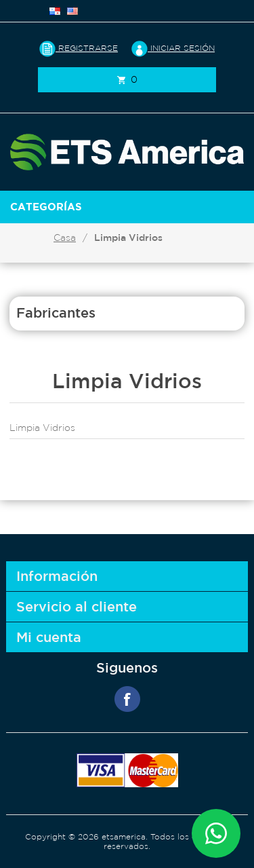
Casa (65, 238)
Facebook (127, 699)
